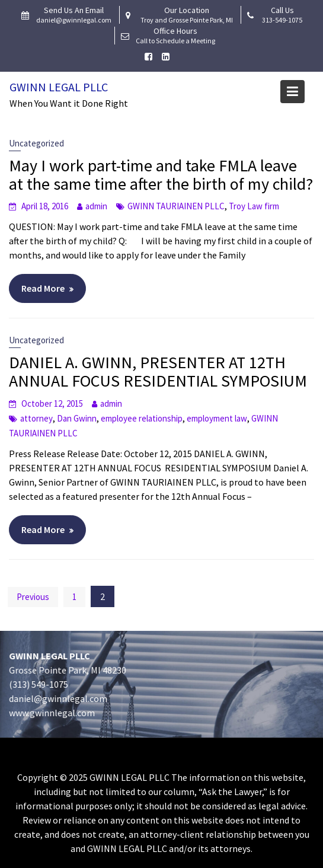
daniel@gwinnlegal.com (60, 698)
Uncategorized (36, 143)
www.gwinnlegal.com (54, 712)
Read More (43, 288)
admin (96, 206)
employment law (217, 418)
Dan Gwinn (77, 418)
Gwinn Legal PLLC (59, 87)
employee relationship (142, 418)
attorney (36, 418)
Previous (33, 597)
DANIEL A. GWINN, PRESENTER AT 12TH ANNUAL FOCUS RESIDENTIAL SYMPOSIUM (158, 371)
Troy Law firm (254, 206)
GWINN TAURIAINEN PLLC (176, 206)
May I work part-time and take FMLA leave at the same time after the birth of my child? (161, 175)
